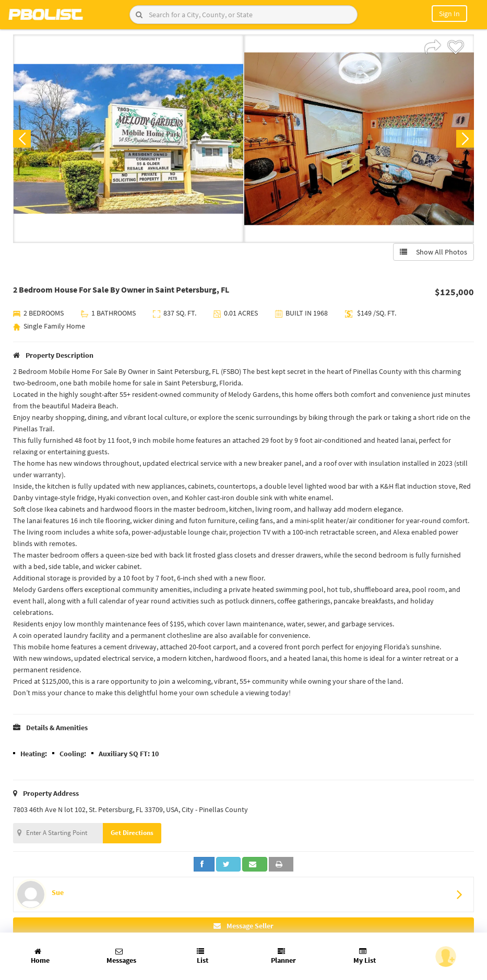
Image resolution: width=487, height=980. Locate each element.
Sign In (449, 14)
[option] (128, 139)
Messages (121, 956)
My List (365, 956)
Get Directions (132, 833)
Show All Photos (433, 252)
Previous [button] (22, 139)
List (203, 956)
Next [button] (465, 139)
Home (40, 956)
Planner (283, 956)
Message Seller (243, 926)
